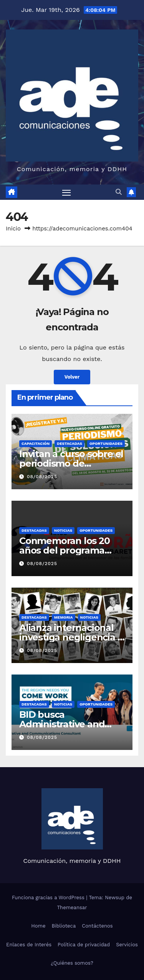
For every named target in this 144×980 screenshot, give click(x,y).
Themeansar (72, 907)
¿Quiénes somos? (72, 963)
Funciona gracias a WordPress (49, 898)
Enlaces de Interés (29, 945)
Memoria (64, 617)
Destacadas (70, 443)
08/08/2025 (42, 477)
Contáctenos (97, 926)
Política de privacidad (84, 945)
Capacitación (36, 443)
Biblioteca (64, 926)
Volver (72, 377)
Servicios (127, 945)
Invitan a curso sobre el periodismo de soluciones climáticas (71, 463)
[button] (119, 192)
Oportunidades (106, 443)
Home (38, 926)
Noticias (63, 530)
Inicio (13, 229)
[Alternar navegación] (66, 192)
